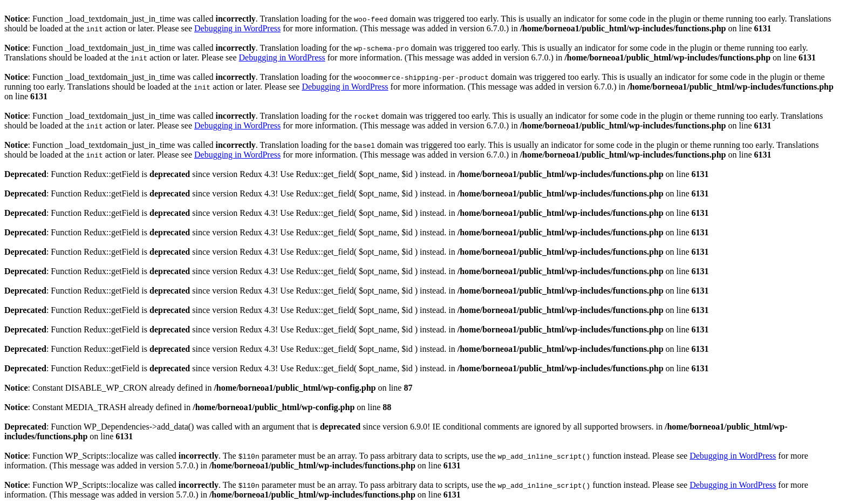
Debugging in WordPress (237, 28)
